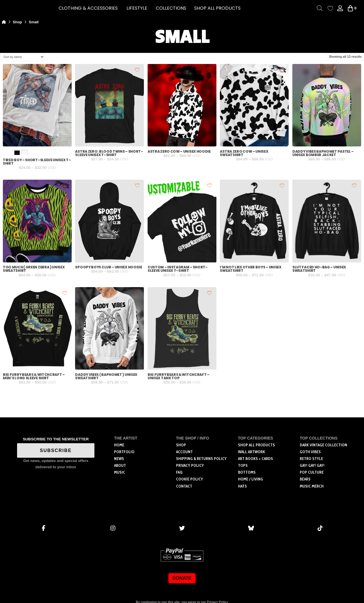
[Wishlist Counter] (330, 8)
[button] (88, 8)
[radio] (17, 153)
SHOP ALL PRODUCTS (217, 8)
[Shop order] (22, 57)
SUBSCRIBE (56, 450)
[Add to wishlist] (65, 70)
